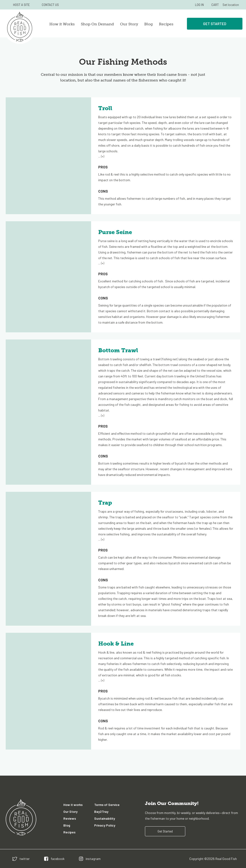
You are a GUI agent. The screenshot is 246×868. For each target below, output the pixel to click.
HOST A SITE (21, 5)
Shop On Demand (97, 24)
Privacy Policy (105, 825)
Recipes (166, 24)
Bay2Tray (101, 811)
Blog (149, 24)
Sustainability (105, 818)
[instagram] (90, 859)
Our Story (129, 24)
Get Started (215, 24)
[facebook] (54, 859)
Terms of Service (107, 805)
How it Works (62, 24)
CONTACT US (50, 5)
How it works (73, 805)
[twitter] (21, 859)
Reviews (70, 818)
